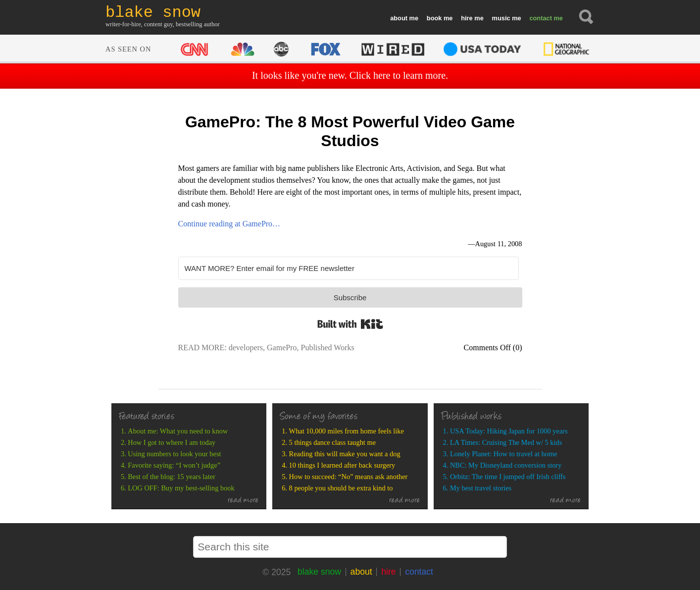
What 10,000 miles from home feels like (347, 431)
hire (467, 18)
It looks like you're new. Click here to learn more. (350, 75)
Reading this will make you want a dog (345, 454)
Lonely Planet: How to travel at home (504, 454)
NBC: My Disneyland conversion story (506, 465)
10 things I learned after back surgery (342, 465)
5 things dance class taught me (332, 442)
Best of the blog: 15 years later (172, 477)
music (501, 18)
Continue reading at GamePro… (229, 224)
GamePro (282, 348)
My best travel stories (481, 488)
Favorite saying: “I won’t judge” (174, 465)
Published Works (327, 348)
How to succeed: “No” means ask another (349, 477)
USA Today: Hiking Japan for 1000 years (509, 431)
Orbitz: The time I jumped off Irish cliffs (508, 477)
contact (541, 18)
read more (243, 501)
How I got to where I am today (172, 442)
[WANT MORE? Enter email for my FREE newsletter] (349, 268)
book (434, 18)
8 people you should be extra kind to (341, 488)
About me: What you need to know (178, 431)
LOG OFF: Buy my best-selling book (181, 488)
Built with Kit (350, 324)
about (399, 18)
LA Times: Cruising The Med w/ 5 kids (506, 442)
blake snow (319, 572)
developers (246, 348)
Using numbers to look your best (174, 454)
